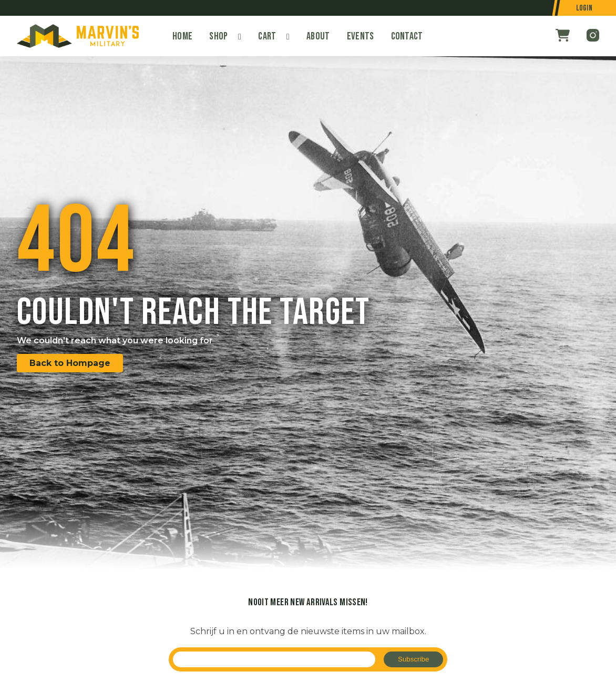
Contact (407, 36)
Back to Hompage (70, 363)
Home (182, 36)
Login (584, 8)
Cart (267, 36)
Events (361, 36)
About (318, 36)
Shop (218, 36)
